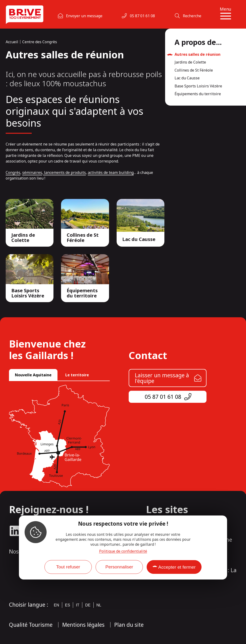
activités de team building (111, 172)
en (57, 605)
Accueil (12, 42)
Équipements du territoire (198, 94)
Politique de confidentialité (123, 551)
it (78, 605)
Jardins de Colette (190, 62)
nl (99, 605)
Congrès (13, 172)
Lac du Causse (187, 78)
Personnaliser (119, 567)
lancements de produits (64, 172)
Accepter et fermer (177, 567)
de (88, 605)
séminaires (32, 172)
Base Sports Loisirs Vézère (198, 86)
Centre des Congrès (40, 42)
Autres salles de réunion (198, 55)
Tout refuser (68, 567)
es (68, 605)
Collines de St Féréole (194, 70)
